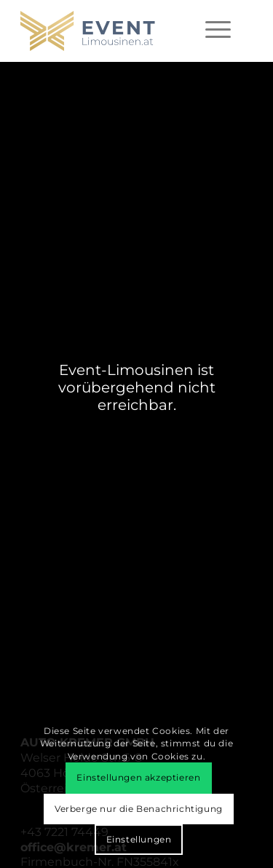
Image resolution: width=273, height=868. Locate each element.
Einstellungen (139, 839)
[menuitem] (218, 29)
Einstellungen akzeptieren (138, 777)
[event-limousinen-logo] (113, 31)
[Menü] (218, 29)
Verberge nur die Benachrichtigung (139, 809)
